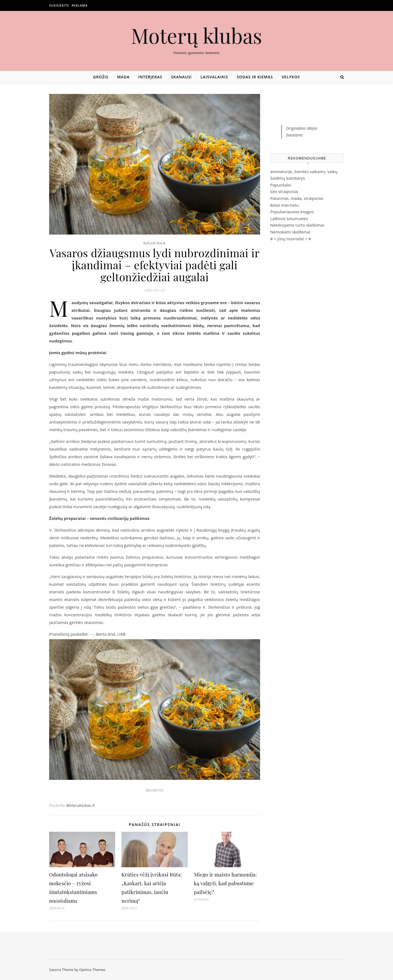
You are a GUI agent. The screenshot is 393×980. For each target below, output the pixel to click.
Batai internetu (284, 205)
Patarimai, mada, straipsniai (297, 198)
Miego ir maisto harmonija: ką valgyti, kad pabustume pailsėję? (226, 883)
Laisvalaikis (214, 77)
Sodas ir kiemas (255, 77)
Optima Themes (92, 970)
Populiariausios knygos (292, 212)
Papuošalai (281, 185)
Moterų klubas (196, 35)
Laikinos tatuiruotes (289, 218)
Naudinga (155, 243)
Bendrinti (155, 790)
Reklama (80, 5)
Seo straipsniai (284, 191)
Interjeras (150, 77)
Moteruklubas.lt (80, 805)
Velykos (291, 77)
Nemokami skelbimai (290, 232)
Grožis (101, 77)
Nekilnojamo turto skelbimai (297, 225)
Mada (123, 77)
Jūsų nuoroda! (291, 239)
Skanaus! (181, 77)
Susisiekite (59, 5)
